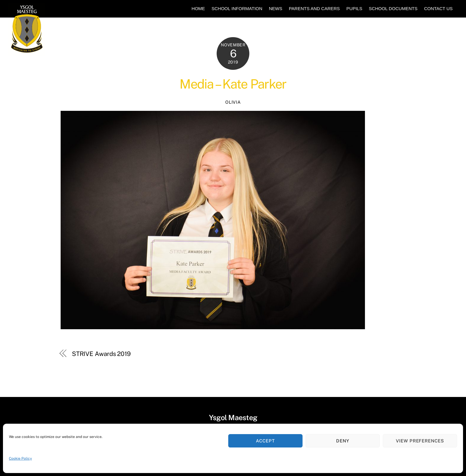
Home (198, 8)
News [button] (276, 8)
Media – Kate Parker (233, 84)
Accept (265, 441)
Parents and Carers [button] (314, 8)
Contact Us (438, 8)
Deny (343, 441)
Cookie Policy (20, 458)
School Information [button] (237, 8)
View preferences (420, 441)
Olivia (233, 102)
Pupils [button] (354, 8)
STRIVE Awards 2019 (101, 354)
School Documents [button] (393, 8)
